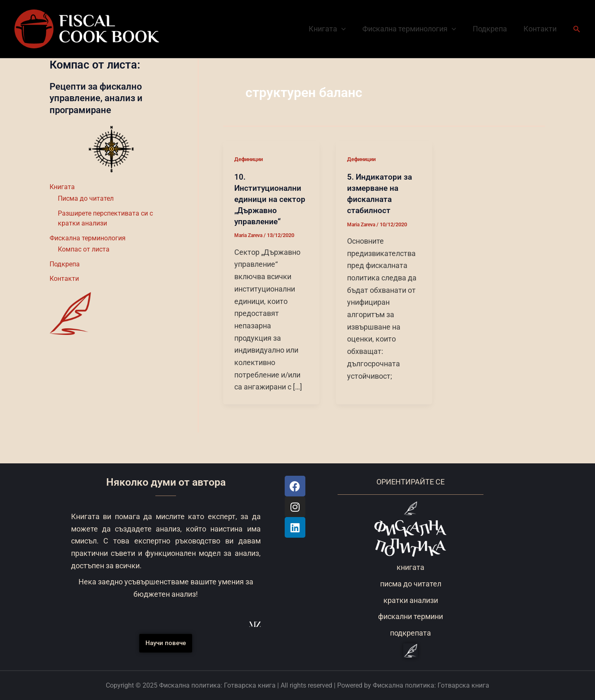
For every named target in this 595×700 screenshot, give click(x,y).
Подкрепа (492, 29)
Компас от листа (84, 250)
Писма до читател (86, 198)
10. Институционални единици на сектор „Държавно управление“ (270, 198)
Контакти (541, 29)
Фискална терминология (413, 29)
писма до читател (411, 584)
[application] (347, 29)
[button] (577, 29)
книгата (411, 567)
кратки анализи (411, 600)
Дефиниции (250, 159)
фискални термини (411, 616)
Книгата (333, 29)
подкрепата (411, 633)
